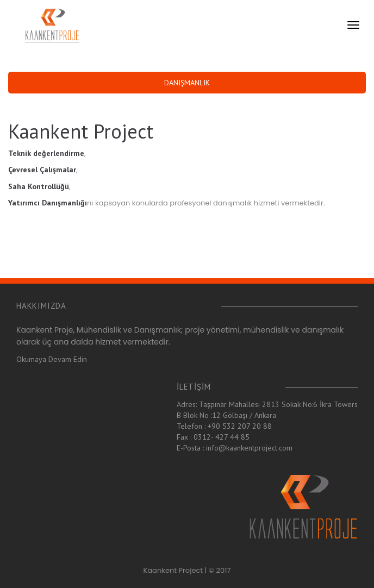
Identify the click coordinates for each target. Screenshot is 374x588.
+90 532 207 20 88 (240, 426)
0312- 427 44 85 (222, 437)
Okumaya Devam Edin (52, 359)
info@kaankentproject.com (249, 448)
